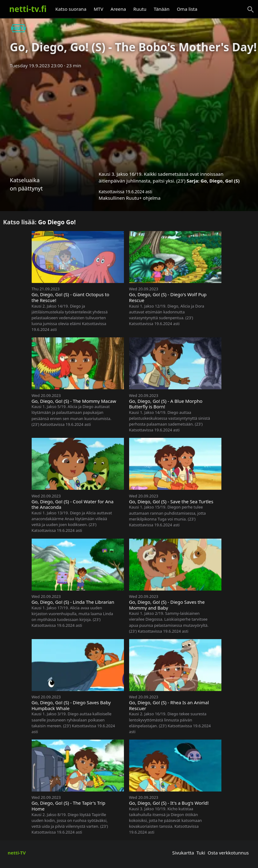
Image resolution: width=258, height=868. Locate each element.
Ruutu (140, 9)
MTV (99, 9)
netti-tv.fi (28, 9)
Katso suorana (71, 9)
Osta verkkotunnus (228, 853)
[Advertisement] (129, 118)
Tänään (162, 9)
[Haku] (251, 10)
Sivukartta (183, 853)
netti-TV (17, 853)
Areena (118, 9)
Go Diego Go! (57, 222)
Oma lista (187, 9)
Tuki (201, 853)
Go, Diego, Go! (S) (220, 181)
